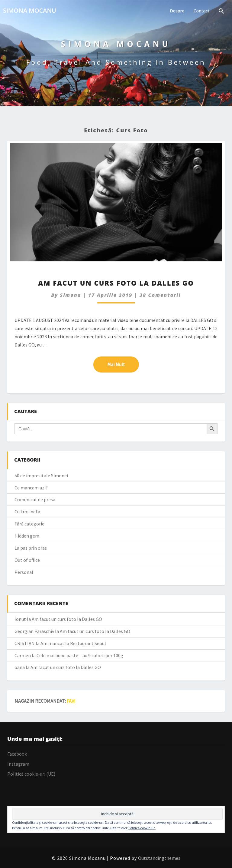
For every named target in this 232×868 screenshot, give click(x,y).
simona (70, 295)
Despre (177, 11)
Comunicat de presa (35, 499)
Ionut (20, 619)
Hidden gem (27, 536)
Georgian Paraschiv (34, 631)
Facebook (17, 754)
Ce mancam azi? (31, 488)
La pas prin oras (31, 548)
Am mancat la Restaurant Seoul (73, 643)
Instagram (18, 764)
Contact (201, 11)
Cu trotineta (27, 512)
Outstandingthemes (159, 858)
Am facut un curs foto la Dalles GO (116, 283)
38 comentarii (160, 295)
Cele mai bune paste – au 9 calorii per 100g (80, 655)
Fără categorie (29, 524)
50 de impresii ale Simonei (41, 475)
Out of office (27, 560)
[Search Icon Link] (221, 12)
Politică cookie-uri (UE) (31, 774)
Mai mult (123, 364)
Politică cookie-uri (142, 828)
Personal (24, 572)
